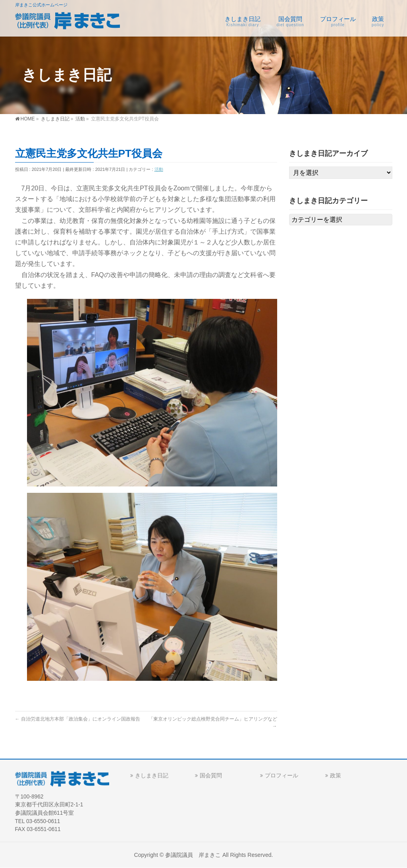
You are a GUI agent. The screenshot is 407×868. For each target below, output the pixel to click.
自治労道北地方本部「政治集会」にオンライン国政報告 (78, 719)
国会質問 (211, 775)
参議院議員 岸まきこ (193, 855)
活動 (159, 169)
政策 (336, 775)
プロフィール (282, 775)
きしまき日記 (152, 775)
